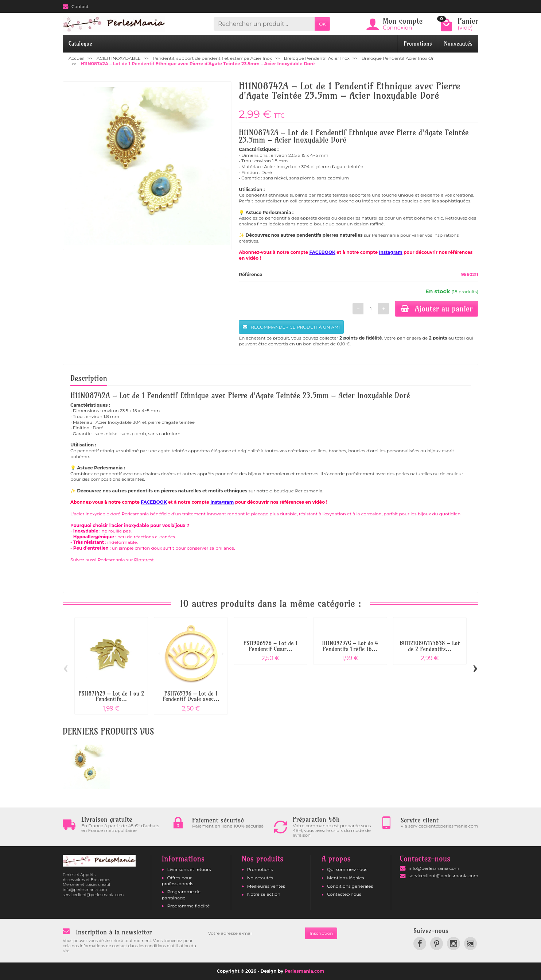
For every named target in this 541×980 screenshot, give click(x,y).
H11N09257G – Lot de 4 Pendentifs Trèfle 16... (350, 646)
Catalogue (80, 44)
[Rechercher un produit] (264, 24)
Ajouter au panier (437, 309)
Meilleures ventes (266, 886)
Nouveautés (458, 44)
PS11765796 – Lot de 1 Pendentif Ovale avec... (191, 696)
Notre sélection (264, 894)
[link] (420, 943)
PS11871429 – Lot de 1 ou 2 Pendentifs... (111, 696)
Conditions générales (350, 886)
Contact (76, 6)
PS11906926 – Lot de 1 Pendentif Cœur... (270, 646)
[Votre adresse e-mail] (254, 933)
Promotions (418, 44)
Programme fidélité (189, 906)
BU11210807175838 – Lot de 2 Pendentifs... (430, 646)
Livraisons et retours (189, 869)
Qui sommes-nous (347, 869)
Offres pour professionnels (178, 881)
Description (89, 378)
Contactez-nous (344, 894)
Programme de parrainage (181, 894)
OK (322, 24)
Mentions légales (346, 878)
